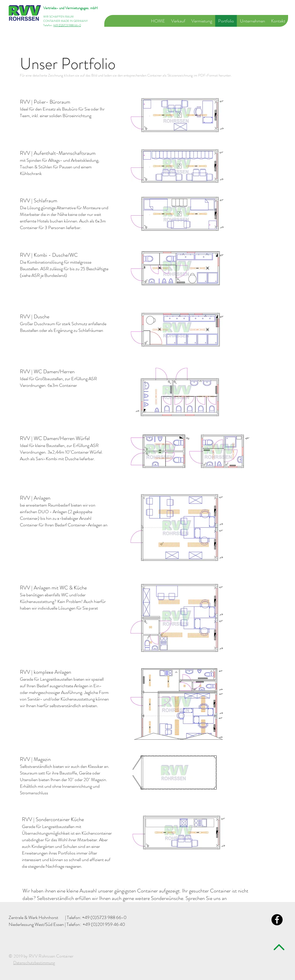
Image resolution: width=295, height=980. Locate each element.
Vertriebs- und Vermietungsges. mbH (70, 8)
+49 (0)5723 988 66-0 (67, 25)
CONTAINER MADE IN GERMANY (66, 21)
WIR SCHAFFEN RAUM (58, 17)
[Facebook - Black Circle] (277, 920)
